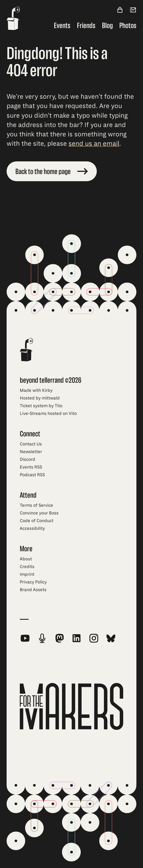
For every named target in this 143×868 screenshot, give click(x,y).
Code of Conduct (37, 521)
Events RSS (31, 467)
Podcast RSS (32, 475)
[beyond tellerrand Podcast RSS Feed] (42, 638)
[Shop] (120, 10)
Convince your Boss (39, 513)
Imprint (27, 574)
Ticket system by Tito (41, 406)
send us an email (94, 144)
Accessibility (32, 528)
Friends (86, 26)
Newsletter (31, 452)
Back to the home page (52, 171)
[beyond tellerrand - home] (13, 19)
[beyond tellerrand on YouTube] (25, 638)
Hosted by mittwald (40, 398)
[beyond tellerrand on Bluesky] (111, 638)
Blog (107, 26)
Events (62, 26)
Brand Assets (33, 590)
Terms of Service (36, 505)
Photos (128, 26)
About (26, 559)
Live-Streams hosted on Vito (48, 414)
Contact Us (31, 444)
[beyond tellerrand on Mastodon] (59, 638)
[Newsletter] (133, 10)
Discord (28, 459)
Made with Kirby (36, 390)
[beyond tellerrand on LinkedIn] (76, 638)
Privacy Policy (33, 582)
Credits (27, 567)
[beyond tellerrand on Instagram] (94, 638)
